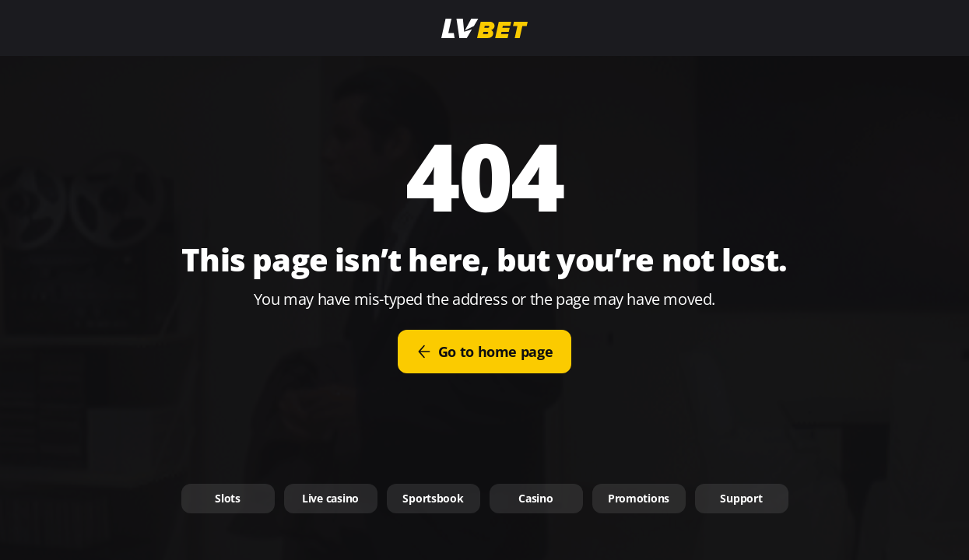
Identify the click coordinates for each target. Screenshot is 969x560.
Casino (535, 498)
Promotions (639, 498)
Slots (228, 498)
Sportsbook (433, 498)
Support (741, 498)
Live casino (330, 498)
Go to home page (485, 352)
